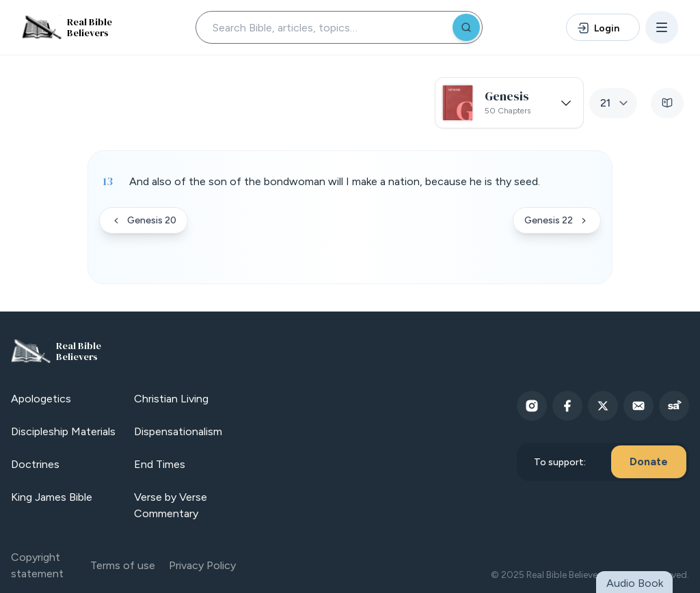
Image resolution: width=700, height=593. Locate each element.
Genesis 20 (144, 220)
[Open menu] (662, 27)
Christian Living (171, 399)
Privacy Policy (202, 565)
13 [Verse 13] (108, 181)
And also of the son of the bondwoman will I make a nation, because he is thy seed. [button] (335, 181)
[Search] (466, 27)
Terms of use (123, 565)
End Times (160, 464)
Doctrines (35, 464)
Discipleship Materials (63, 431)
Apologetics (41, 399)
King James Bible (52, 497)
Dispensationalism (178, 431)
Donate (649, 461)
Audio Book (635, 583)
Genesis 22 (557, 220)
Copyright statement (37, 565)
